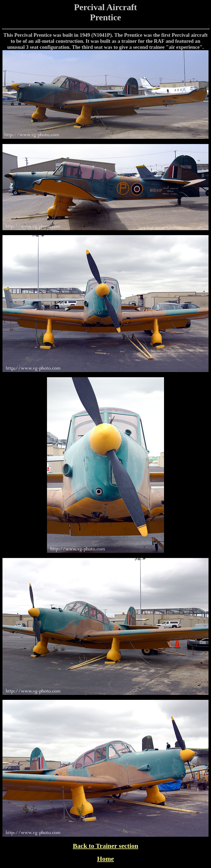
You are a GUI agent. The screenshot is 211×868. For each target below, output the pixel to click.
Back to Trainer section (105, 846)
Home (105, 859)
